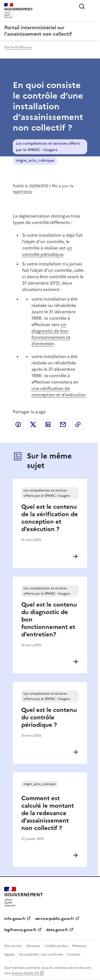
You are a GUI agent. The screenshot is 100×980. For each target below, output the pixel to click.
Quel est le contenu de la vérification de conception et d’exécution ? (50, 518)
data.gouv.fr (57, 930)
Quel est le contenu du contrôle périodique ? (49, 717)
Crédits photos (56, 946)
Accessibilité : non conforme (41, 954)
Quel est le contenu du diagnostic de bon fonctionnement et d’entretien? (49, 620)
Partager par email (63, 424)
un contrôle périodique (47, 251)
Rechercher (82, 6)
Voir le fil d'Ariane (18, 47)
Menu (93, 6)
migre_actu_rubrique (35, 160)
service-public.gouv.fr (55, 919)
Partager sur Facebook (18, 424)
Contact (74, 954)
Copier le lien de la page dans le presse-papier (78, 424)
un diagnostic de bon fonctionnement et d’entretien (51, 334)
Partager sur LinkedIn (48, 424)
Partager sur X (33, 424)
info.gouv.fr (15, 919)
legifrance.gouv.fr (20, 930)
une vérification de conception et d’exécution (59, 391)
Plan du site (13, 946)
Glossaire (33, 946)
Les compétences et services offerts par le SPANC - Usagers (48, 147)
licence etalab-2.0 (25, 973)
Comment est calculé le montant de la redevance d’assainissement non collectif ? (48, 813)
